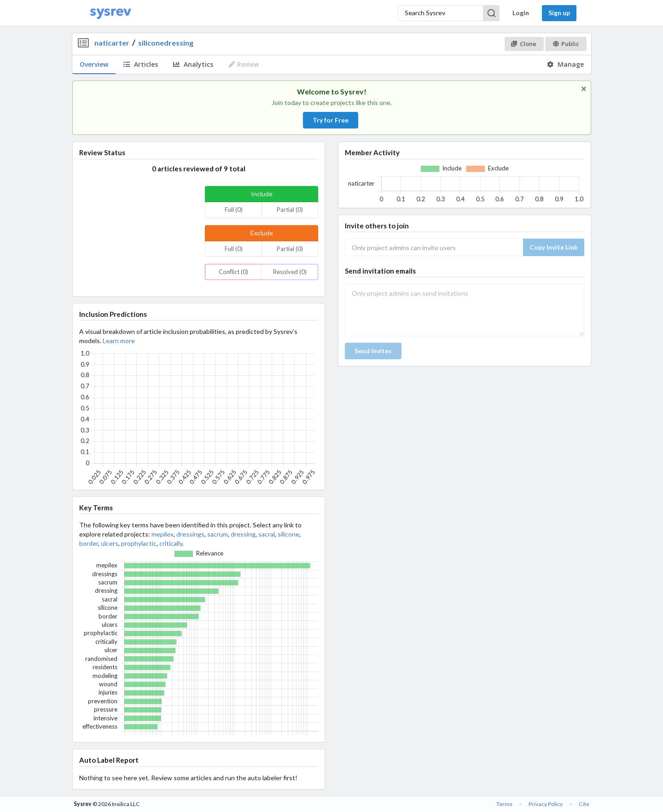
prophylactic (139, 543)
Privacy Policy (546, 804)
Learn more (119, 341)
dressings (190, 534)
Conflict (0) (233, 272)
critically (171, 543)
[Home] (110, 13)
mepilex (163, 534)
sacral (267, 534)
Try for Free (331, 120)
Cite (584, 804)
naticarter (112, 43)
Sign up (559, 13)
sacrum (218, 534)
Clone (524, 44)
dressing (243, 534)
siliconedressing (166, 43)
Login (521, 13)
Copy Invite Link (554, 247)
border (89, 543)
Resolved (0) (290, 272)
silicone (288, 534)
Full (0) (234, 210)
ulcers (110, 543)
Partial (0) (290, 210)
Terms (504, 804)
